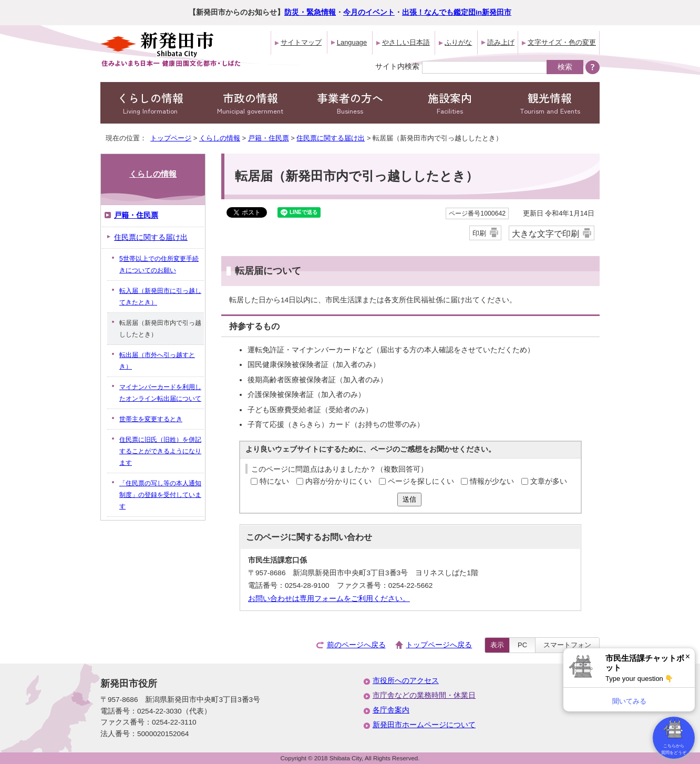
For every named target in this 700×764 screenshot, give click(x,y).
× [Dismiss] (688, 656)
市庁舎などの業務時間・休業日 (424, 695)
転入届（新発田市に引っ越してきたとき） (160, 297)
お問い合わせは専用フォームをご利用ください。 (329, 599)
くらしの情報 (150, 103)
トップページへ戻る (439, 645)
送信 (409, 499)
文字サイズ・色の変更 (562, 42)
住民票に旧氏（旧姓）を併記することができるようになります (160, 451)
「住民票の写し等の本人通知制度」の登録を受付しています (160, 495)
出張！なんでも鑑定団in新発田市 (457, 12)
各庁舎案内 (391, 710)
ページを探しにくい (421, 481)
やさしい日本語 (406, 42)
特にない (274, 481)
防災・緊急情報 (310, 12)
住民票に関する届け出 (331, 138)
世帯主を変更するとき (151, 419)
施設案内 (450, 103)
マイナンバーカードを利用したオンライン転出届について (160, 393)
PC (522, 645)
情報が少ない (492, 481)
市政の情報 (250, 103)
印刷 (479, 233)
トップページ (171, 138)
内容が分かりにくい (338, 481)
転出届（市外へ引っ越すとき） (157, 361)
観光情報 (550, 103)
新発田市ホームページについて (424, 725)
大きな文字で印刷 (545, 233)
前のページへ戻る (356, 645)
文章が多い (549, 481)
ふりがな (458, 42)
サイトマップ (301, 42)
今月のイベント (369, 12)
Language (352, 42)
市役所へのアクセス (406, 681)
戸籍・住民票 (269, 138)
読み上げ (501, 42)
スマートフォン (567, 645)
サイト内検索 (397, 66)
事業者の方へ (350, 103)
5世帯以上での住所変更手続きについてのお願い (159, 264)
